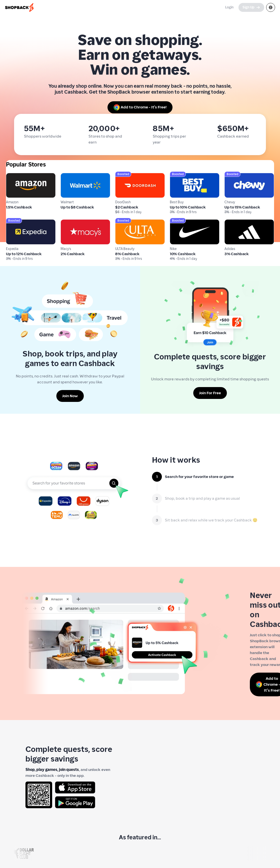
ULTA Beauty (127, 222)
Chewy (231, 176)
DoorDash (124, 176)
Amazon (13, 176)
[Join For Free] (210, 393)
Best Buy (178, 176)
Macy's (67, 222)
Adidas (231, 222)
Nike (174, 222)
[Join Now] (70, 396)
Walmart (68, 176)
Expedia (13, 222)
